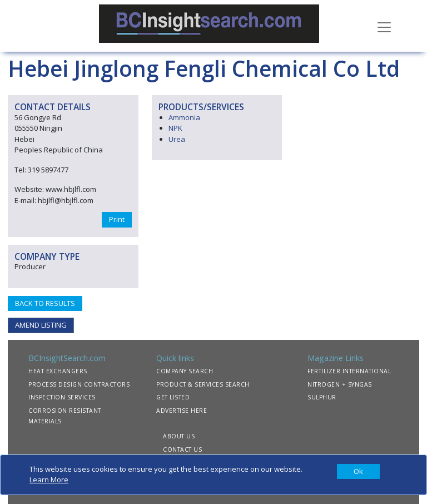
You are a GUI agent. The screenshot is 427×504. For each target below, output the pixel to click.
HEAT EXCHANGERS (58, 371)
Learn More (49, 480)
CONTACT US (182, 449)
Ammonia (184, 117)
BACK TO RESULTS (45, 303)
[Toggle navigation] (384, 26)
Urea (177, 139)
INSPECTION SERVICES (62, 397)
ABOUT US (179, 436)
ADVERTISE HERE (182, 411)
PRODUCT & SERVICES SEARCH (203, 384)
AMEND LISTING (41, 325)
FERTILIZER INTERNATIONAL (349, 371)
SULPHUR (322, 397)
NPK (175, 128)
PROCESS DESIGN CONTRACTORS (79, 384)
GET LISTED (173, 397)
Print (117, 219)
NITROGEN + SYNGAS (340, 384)
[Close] (358, 472)
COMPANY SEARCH (185, 371)
